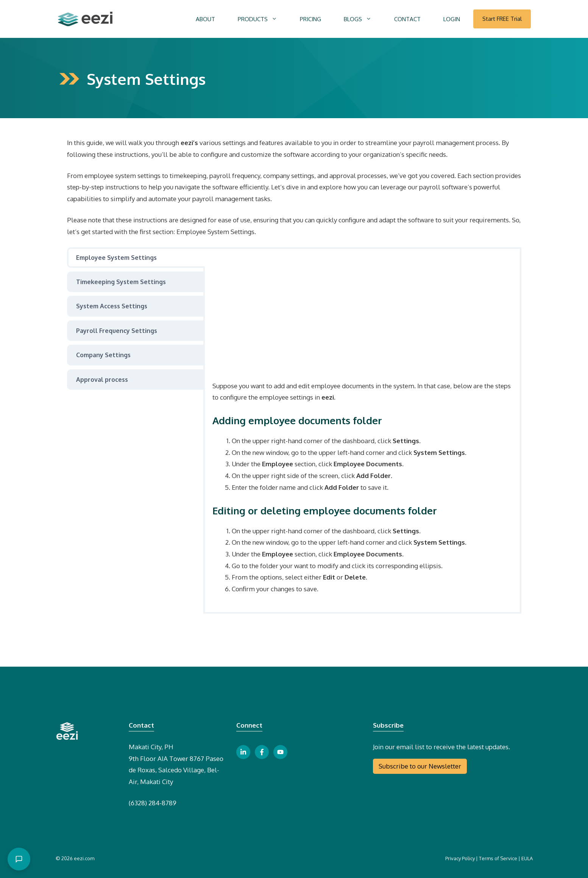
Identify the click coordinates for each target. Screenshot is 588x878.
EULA (527, 858)
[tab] (136, 258)
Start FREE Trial (502, 19)
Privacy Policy (460, 858)
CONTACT (407, 19)
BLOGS (363, 19)
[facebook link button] (262, 752)
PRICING (310, 19)
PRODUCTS (263, 19)
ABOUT (205, 19)
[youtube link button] (280, 752)
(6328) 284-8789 (153, 803)
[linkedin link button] (243, 752)
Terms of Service (498, 858)
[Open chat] (19, 859)
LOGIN (452, 19)
